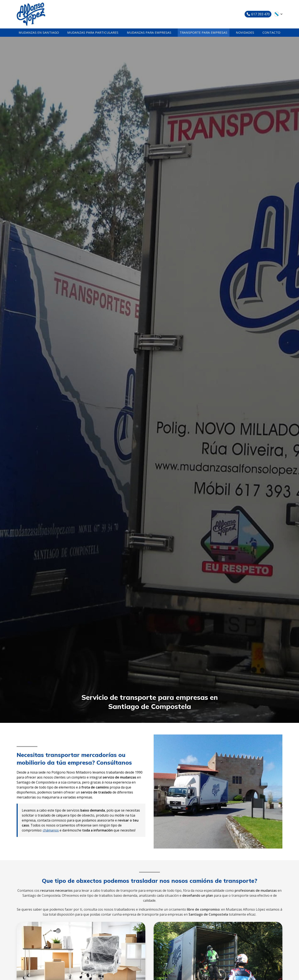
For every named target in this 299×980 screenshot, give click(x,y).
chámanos (51, 834)
